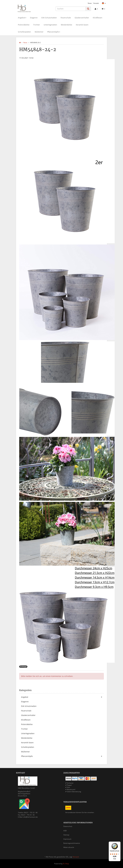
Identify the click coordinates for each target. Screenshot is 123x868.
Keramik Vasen (82, 25)
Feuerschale (66, 18)
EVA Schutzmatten (49, 18)
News (90, 3)
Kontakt (96, 3)
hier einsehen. (89, 812)
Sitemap (66, 835)
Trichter (37, 25)
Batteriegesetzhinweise (72, 843)
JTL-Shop (66, 864)
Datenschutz (68, 826)
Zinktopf (23, 667)
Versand (76, 857)
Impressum (67, 839)
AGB (65, 831)
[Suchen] (71, 9)
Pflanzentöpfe (54, 32)
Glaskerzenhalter (82, 18)
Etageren (34, 18)
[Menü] (119, 843)
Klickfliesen (98, 18)
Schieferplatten (24, 32)
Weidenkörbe (66, 25)
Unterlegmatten (50, 25)
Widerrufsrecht (69, 847)
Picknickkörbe (24, 25)
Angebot (22, 18)
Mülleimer (39, 32)
